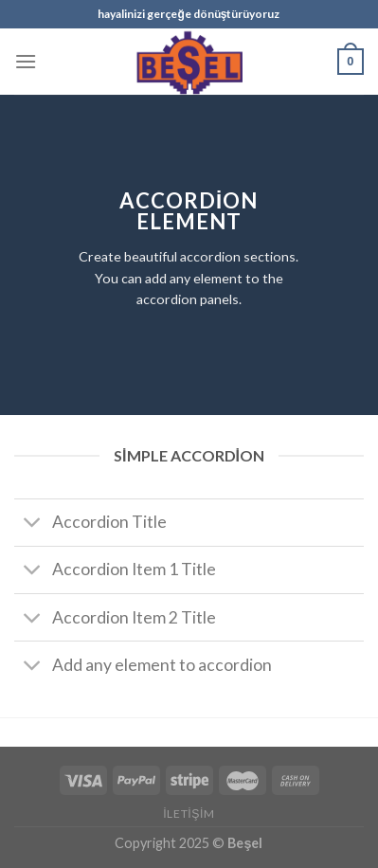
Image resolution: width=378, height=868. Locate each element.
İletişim (189, 814)
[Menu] (26, 61)
